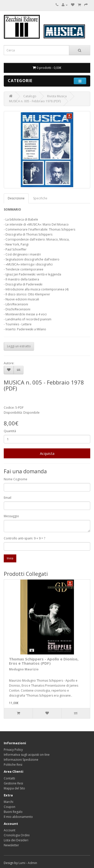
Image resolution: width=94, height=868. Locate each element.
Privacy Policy (13, 750)
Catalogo (30, 96)
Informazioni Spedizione (21, 760)
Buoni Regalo (13, 812)
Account (10, 830)
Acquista (47, 453)
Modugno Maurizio (24, 669)
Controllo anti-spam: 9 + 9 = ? (24, 538)
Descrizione (16, 198)
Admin (32, 863)
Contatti (9, 778)
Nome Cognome (16, 479)
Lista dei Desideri (16, 840)
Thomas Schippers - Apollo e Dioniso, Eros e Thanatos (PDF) (44, 661)
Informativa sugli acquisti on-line (27, 755)
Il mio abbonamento (18, 817)
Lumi (22, 863)
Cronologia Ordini (17, 835)
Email (8, 498)
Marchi (9, 802)
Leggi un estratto (19, 346)
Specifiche (40, 198)
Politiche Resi (13, 765)
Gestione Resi (13, 783)
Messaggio (11, 516)
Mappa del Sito (14, 788)
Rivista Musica (57, 96)
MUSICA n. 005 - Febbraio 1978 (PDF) (35, 101)
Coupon (10, 807)
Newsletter (11, 845)
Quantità (10, 431)
